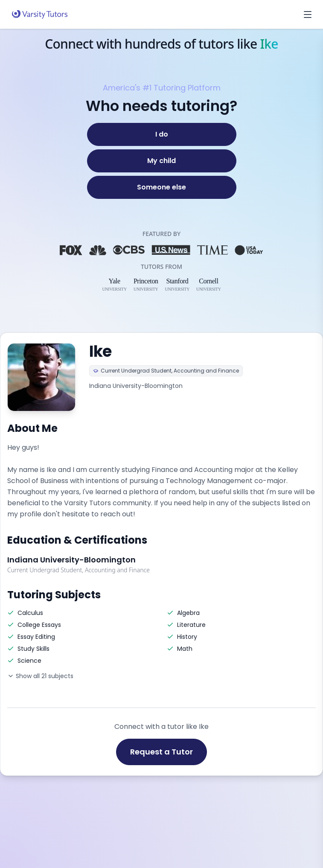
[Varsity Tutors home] (40, 15)
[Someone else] (162, 187)
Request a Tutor (161, 752)
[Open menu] (308, 15)
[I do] (162, 134)
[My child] (162, 161)
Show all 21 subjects (40, 676)
